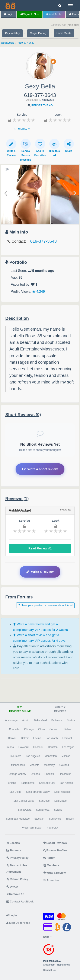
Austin (26, 720)
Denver (12, 738)
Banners (14, 850)
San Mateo (60, 801)
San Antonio (66, 783)
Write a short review (40, 469)
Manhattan (51, 756)
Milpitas (66, 756)
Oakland (64, 765)
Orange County (17, 774)
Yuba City (52, 828)
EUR (47, 937)
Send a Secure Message (26, 150)
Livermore (15, 756)
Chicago (29, 729)
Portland (11, 783)
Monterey (49, 765)
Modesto (34, 765)
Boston (71, 720)
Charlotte (14, 729)
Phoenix (49, 774)
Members (51, 865)
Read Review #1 (40, 548)
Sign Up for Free (18, 923)
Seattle (58, 810)
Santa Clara (25, 810)
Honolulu (38, 747)
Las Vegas (68, 747)
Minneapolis (18, 765)
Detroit (25, 738)
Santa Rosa (43, 810)
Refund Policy (17, 879)
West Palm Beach (32, 828)
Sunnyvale (55, 819)
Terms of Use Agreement (17, 868)
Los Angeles (33, 756)
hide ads (73, 25)
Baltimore (57, 720)
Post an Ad (54, 14)
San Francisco (62, 792)
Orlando (35, 774)
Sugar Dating (38, 33)
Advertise (51, 880)
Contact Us (49, 970)
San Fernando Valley (38, 792)
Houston (53, 747)
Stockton (39, 819)
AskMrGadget (20, 510)
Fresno (10, 747)
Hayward (24, 747)
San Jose (44, 801)
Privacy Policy (17, 858)
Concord (54, 729)
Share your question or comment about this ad (45, 605)
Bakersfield (40, 720)
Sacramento (28, 783)
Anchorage (11, 720)
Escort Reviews (55, 843)
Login (9, 14)
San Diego (15, 792)
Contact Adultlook (20, 901)
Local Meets (64, 33)
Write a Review (11, 148)
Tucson (70, 819)
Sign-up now (30, 14)
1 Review (22, 129)
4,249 (38, 291)
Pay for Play (12, 33)
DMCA (12, 887)
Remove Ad (15, 894)
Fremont (67, 738)
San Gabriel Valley (24, 801)
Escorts (13, 843)
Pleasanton (65, 774)
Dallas (67, 729)
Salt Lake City (47, 783)
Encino (37, 738)
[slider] (24, 120)
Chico (41, 729)
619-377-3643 (27, 43)
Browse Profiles (55, 850)
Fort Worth (52, 738)
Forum (49, 858)
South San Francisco (18, 819)
